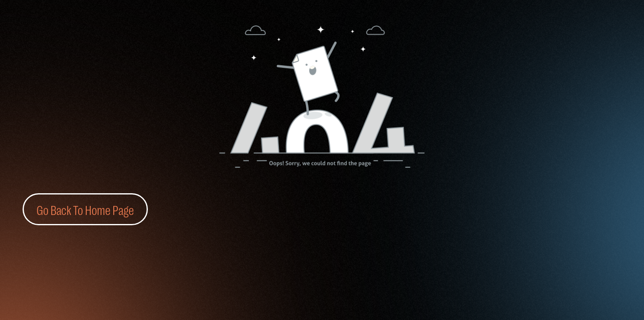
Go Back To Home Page (85, 209)
